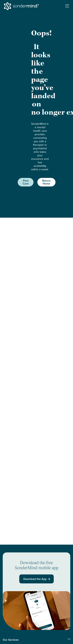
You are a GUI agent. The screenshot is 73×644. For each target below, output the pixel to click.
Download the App (37, 579)
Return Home (46, 182)
